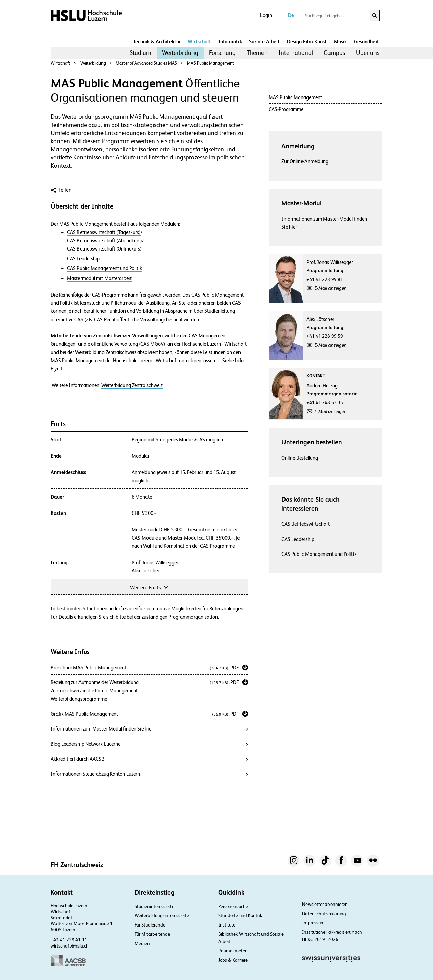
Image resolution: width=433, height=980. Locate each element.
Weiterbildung (180, 53)
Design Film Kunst (307, 41)
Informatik (230, 41)
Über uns (368, 53)
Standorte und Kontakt (241, 915)
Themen (257, 53)
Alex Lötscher (145, 571)
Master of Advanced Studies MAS (146, 63)
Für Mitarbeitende (152, 934)
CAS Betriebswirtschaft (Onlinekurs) (104, 249)
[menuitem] (140, 53)
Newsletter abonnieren (325, 904)
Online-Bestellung (300, 458)
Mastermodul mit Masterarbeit (99, 278)
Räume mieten (233, 951)
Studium (140, 53)
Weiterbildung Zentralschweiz (132, 385)
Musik (340, 41)
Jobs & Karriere (233, 960)
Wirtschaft (199, 41)
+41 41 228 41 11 (69, 940)
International (296, 53)
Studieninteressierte (154, 906)
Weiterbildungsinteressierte (162, 915)
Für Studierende (150, 925)
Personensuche (233, 906)
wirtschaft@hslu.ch (70, 946)
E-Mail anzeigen (331, 288)
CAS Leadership (83, 259)
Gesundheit (366, 41)
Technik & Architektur (157, 41)
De (291, 15)
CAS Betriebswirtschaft (306, 524)
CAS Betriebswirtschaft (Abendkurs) (105, 241)
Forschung (222, 53)
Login (266, 15)
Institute (227, 925)
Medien (142, 943)
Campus (334, 53)
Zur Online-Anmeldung (305, 161)
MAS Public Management (211, 63)
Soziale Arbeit (264, 41)
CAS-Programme (286, 109)
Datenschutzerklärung (324, 914)
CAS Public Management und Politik (105, 268)
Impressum (313, 923)
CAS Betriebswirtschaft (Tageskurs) (104, 232)
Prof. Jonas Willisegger (155, 563)
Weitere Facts (150, 587)
